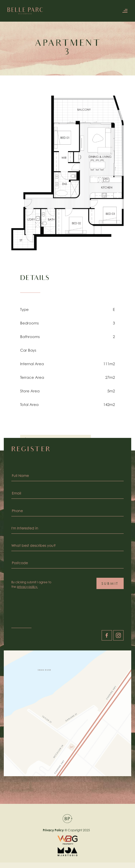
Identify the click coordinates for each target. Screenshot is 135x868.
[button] (124, 11)
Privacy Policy (53, 830)
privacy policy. (27, 587)
